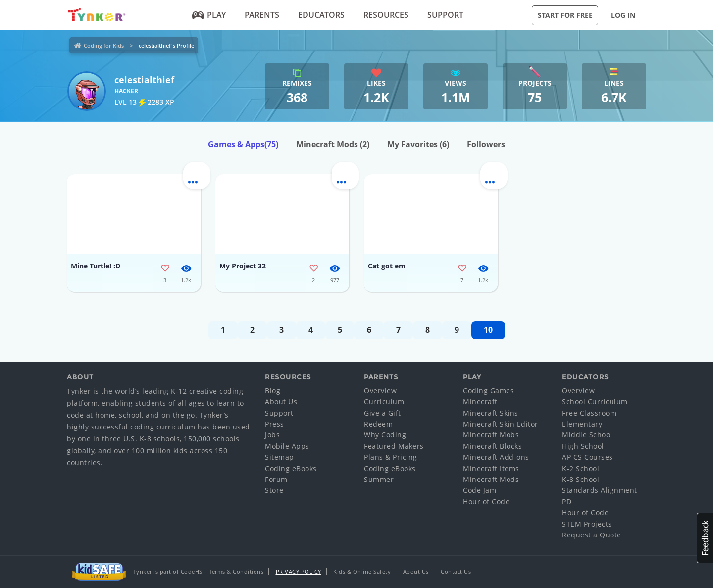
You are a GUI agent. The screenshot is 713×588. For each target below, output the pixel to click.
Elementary (582, 424)
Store (274, 490)
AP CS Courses (587, 457)
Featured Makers (394, 446)
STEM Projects (587, 524)
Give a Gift (382, 413)
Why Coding (385, 435)
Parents (262, 15)
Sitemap (280, 457)
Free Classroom (589, 413)
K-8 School (581, 479)
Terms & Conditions (236, 571)
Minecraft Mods (333, 144)
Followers (486, 144)
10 (488, 330)
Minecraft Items (491, 468)
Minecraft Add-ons (496, 457)
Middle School (587, 435)
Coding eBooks (291, 468)
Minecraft (480, 401)
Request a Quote (592, 535)
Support (445, 15)
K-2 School (581, 468)
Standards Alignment (600, 490)
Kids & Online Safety (362, 571)
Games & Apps (243, 144)
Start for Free (565, 15)
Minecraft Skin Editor (501, 424)
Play (209, 15)
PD (567, 502)
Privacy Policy (299, 571)
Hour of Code (486, 502)
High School (583, 446)
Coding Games (488, 391)
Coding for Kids (104, 45)
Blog (273, 391)
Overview (380, 391)
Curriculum (384, 401)
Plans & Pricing (391, 457)
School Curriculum (595, 401)
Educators (321, 15)
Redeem (378, 424)
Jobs (272, 435)
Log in (623, 15)
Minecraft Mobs (491, 435)
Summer (379, 479)
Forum (276, 479)
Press (275, 424)
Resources (386, 15)
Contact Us (456, 571)
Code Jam (480, 490)
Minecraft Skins (491, 413)
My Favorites (418, 144)
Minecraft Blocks (492, 446)
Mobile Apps (287, 446)
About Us (281, 401)
